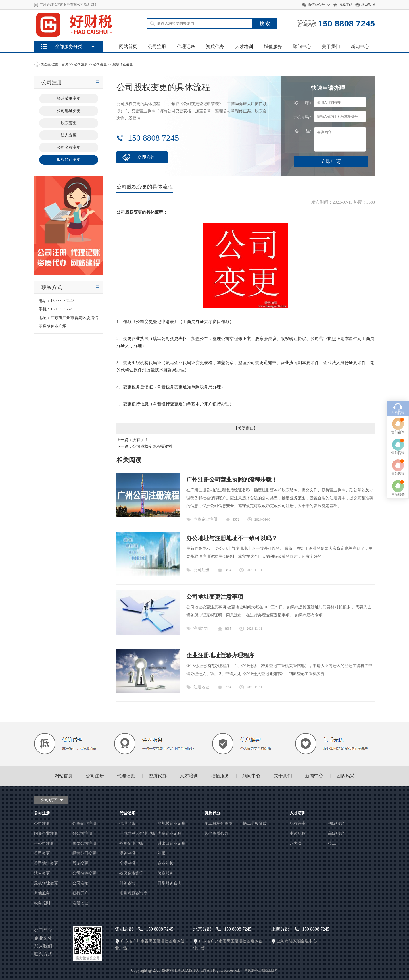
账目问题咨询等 (133, 893)
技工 (332, 843)
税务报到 (42, 903)
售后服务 (398, 488)
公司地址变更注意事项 (215, 597)
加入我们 (43, 946)
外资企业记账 (131, 843)
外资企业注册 (84, 823)
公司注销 (80, 883)
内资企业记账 (170, 833)
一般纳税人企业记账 (137, 833)
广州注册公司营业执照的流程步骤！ (232, 480)
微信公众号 (316, 5)
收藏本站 (346, 5)
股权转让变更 (123, 64)
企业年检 (166, 863)
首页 (65, 64)
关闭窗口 (246, 428)
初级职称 (336, 823)
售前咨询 (398, 426)
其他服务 (42, 893)
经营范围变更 (84, 853)
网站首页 (128, 46)
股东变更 (80, 863)
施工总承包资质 (218, 823)
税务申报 (127, 853)
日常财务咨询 (170, 883)
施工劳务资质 (255, 823)
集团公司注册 (84, 843)
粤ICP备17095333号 (261, 970)
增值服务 (273, 46)
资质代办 (215, 46)
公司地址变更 (46, 863)
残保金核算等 (131, 873)
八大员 (296, 843)
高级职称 (336, 833)
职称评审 (298, 823)
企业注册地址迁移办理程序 (220, 655)
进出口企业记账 (172, 843)
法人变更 (42, 873)
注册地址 (201, 628)
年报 (162, 853)
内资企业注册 (205, 519)
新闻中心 (360, 46)
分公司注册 (82, 833)
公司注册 (157, 46)
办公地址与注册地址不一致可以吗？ (232, 538)
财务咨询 (127, 883)
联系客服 (368, 5)
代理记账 (186, 46)
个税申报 (127, 863)
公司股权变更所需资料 (152, 447)
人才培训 (244, 46)
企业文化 (43, 938)
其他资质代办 (216, 833)
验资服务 (166, 873)
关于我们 (331, 46)
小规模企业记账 (172, 823)
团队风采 (345, 776)
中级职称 (298, 833)
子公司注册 (44, 843)
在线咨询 (398, 407)
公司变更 (100, 64)
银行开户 (80, 893)
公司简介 (43, 930)
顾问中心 (302, 46)
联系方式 (43, 954)
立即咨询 (146, 157)
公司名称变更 (84, 873)
